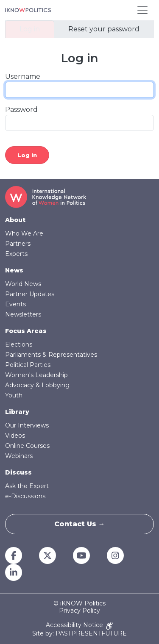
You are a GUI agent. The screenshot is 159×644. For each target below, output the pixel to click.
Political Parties (28, 365)
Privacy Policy (79, 611)
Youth (14, 395)
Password (21, 110)
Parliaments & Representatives (51, 355)
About (15, 220)
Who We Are (24, 233)
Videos (15, 436)
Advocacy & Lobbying (37, 385)
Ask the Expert (27, 486)
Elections (19, 344)
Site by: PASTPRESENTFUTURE (79, 634)
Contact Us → (80, 524)
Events (15, 304)
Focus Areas (26, 331)
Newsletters (23, 314)
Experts (16, 254)
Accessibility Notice (79, 626)
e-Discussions (25, 496)
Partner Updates (30, 294)
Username (23, 76)
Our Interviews (27, 425)
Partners (18, 244)
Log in (30, 29)
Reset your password (104, 29)
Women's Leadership (36, 375)
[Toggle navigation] (142, 10)
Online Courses (27, 446)
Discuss (18, 472)
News (14, 270)
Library (17, 412)
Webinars (19, 456)
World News (23, 284)
